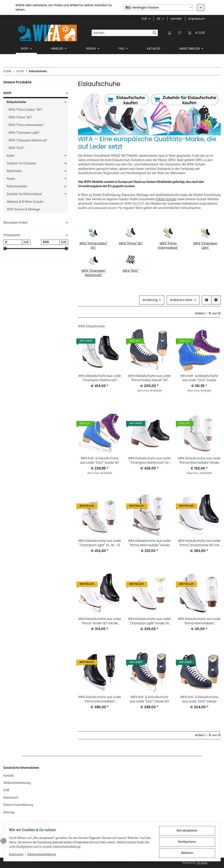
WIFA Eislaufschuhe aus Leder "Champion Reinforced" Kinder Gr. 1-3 (100, 378)
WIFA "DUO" (131, 271)
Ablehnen (186, 853)
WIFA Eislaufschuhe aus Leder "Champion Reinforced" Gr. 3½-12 (149, 461)
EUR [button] (144, 19)
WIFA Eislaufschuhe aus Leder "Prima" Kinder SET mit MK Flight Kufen (100, 621)
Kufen (11, 156)
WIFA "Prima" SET (131, 243)
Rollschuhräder (17, 186)
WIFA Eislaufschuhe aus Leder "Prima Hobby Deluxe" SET (149, 378)
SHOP (7, 93)
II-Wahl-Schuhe (166, 199)
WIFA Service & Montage (23, 209)
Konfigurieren (186, 843)
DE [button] (159, 19)
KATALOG (154, 48)
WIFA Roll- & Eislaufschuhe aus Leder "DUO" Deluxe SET (149, 699)
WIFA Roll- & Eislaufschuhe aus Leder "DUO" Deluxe (199, 699)
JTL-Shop (202, 863)
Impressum (17, 855)
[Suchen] (121, 33)
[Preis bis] (50, 242)
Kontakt (176, 19)
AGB (6, 790)
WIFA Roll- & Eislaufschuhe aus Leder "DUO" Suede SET (100, 460)
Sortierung (150, 300)
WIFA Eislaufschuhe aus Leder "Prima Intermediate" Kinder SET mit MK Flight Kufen (149, 543)
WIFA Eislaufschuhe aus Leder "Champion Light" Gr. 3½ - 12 (100, 543)
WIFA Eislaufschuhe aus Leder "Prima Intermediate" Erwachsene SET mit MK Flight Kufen (100, 699)
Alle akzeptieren (186, 832)
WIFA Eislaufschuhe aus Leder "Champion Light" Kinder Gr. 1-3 (149, 621)
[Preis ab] (13, 242)
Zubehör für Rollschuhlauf (24, 194)
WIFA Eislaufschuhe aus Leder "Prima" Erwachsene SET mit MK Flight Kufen (199, 543)
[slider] (5, 249)
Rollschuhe (14, 171)
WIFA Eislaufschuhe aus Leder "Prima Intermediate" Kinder (199, 460)
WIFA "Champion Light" (205, 245)
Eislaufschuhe (16, 102)
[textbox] (158, 7)
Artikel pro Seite (181, 300)
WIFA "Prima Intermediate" (168, 245)
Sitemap (9, 812)
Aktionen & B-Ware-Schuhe (25, 202)
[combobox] (158, 7)
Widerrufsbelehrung (17, 783)
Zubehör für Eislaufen (21, 163)
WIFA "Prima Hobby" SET (93, 245)
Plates (11, 179)
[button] (170, 33)
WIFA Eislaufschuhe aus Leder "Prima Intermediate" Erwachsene (199, 621)
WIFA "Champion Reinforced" (93, 273)
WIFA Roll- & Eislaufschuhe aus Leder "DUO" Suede (199, 378)
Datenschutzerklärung (43, 855)
